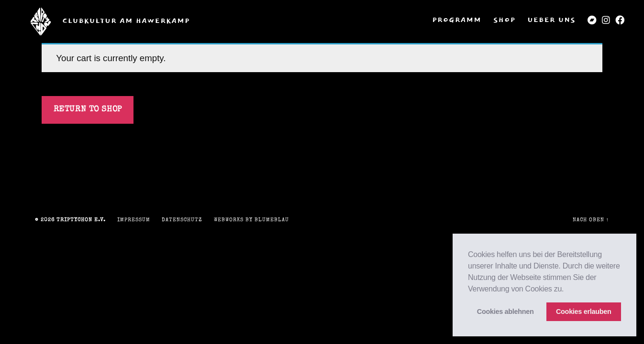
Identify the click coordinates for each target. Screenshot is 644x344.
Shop (504, 20)
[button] (567, 290)
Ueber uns (551, 20)
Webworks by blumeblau (251, 220)
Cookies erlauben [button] (584, 312)
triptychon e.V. (81, 220)
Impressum (134, 220)
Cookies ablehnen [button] (505, 312)
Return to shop (88, 110)
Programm (457, 20)
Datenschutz (182, 220)
